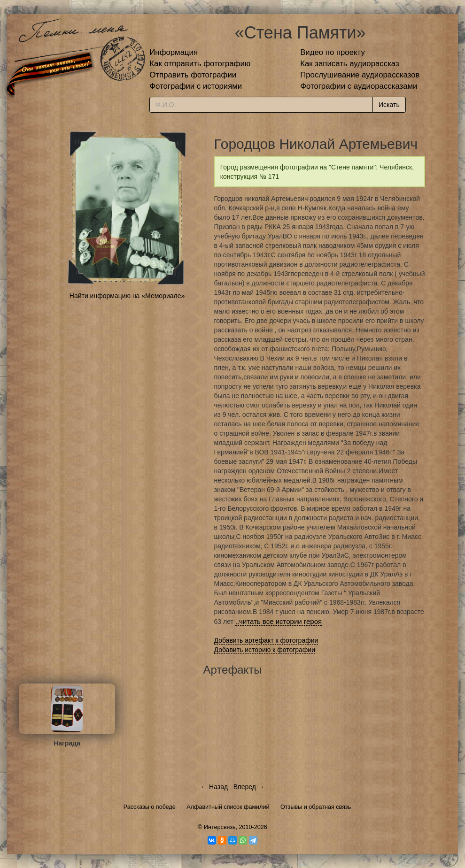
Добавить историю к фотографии (265, 650)
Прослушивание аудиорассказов (360, 75)
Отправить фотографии (193, 75)
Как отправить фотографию (200, 64)
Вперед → (249, 787)
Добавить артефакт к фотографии (266, 640)
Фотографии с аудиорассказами (359, 86)
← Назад (214, 787)
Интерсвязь (220, 827)
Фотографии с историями (196, 86)
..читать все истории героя (279, 621)
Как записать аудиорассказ (350, 64)
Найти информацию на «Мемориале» (127, 296)
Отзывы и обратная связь (316, 807)
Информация (174, 52)
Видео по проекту (333, 52)
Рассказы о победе (150, 807)
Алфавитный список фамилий (228, 807)
